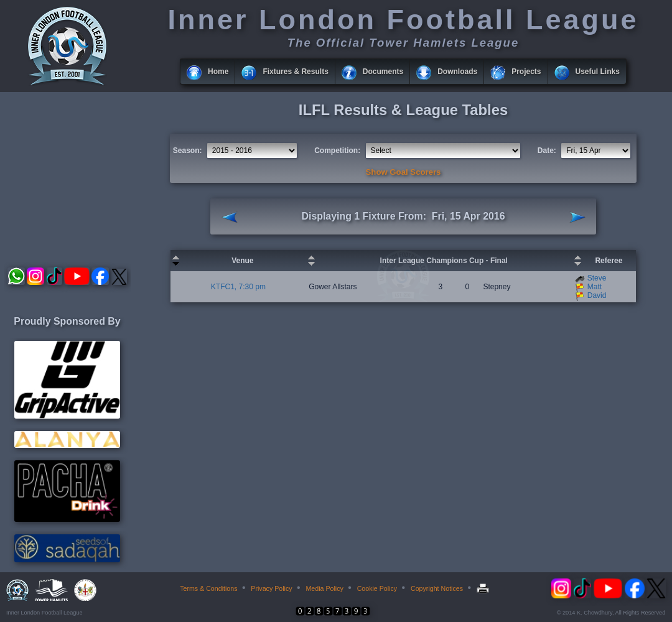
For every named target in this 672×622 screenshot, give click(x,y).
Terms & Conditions (208, 588)
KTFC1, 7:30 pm (238, 287)
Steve (597, 278)
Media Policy (324, 588)
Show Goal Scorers (404, 172)
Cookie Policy (377, 588)
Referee (609, 261)
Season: (188, 151)
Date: (547, 151)
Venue (242, 261)
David (597, 295)
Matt (595, 287)
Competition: (337, 151)
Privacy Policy (271, 588)
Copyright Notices (437, 588)
